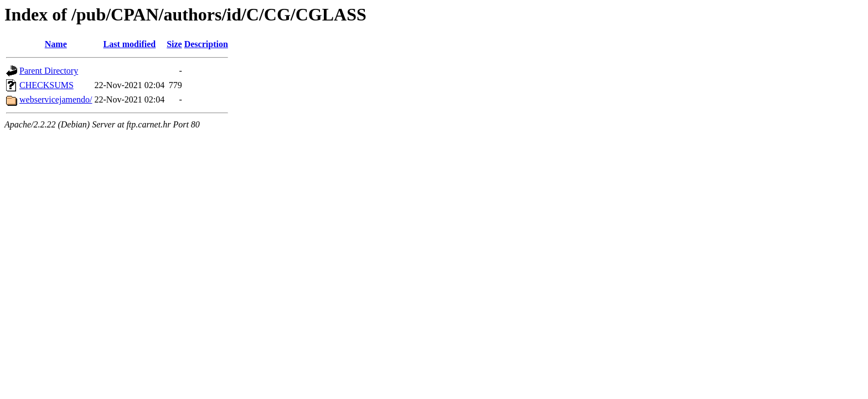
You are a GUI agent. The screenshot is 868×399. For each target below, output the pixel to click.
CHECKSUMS (46, 85)
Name (56, 44)
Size (174, 44)
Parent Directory (49, 71)
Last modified (129, 44)
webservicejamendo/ (56, 99)
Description (206, 44)
